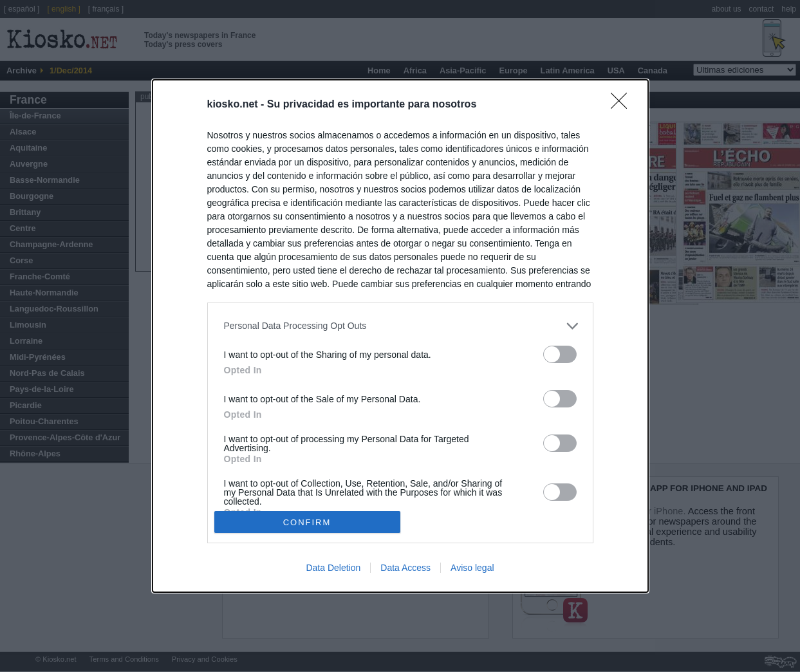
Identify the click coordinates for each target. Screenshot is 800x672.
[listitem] (400, 326)
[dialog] (400, 336)
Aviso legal (472, 568)
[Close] (623, 105)
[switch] (560, 354)
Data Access (405, 568)
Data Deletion (333, 568)
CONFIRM (307, 522)
